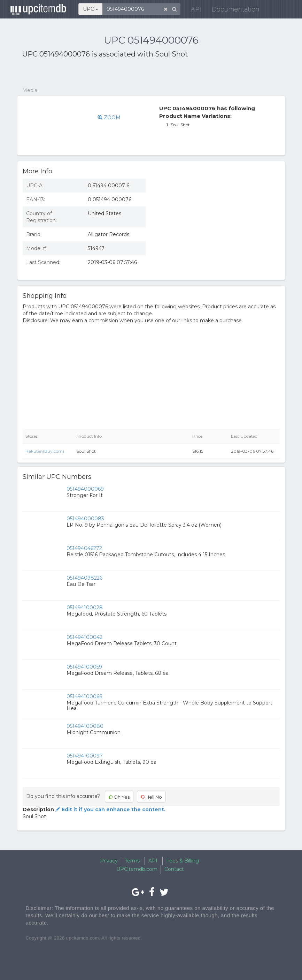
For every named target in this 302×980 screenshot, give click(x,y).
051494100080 (85, 726)
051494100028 (85, 608)
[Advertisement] (104, 73)
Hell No (151, 797)
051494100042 (84, 637)
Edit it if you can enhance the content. (110, 809)
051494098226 (84, 578)
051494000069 (85, 489)
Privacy (109, 861)
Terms (132, 861)
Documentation (232, 10)
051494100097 (85, 756)
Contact (174, 869)
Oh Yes (119, 797)
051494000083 (85, 519)
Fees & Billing (183, 861)
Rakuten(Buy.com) (45, 451)
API (193, 10)
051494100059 (84, 667)
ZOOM (109, 118)
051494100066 (84, 696)
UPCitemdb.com (137, 869)
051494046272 (84, 548)
